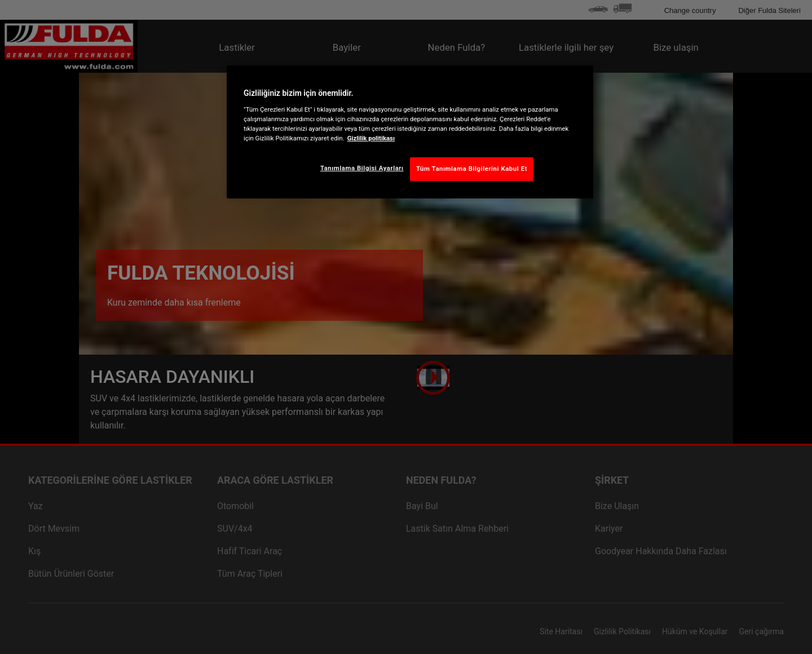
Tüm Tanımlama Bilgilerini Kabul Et (472, 169)
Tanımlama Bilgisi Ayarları (362, 168)
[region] (410, 132)
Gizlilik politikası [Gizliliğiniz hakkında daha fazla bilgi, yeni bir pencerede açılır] (371, 138)
